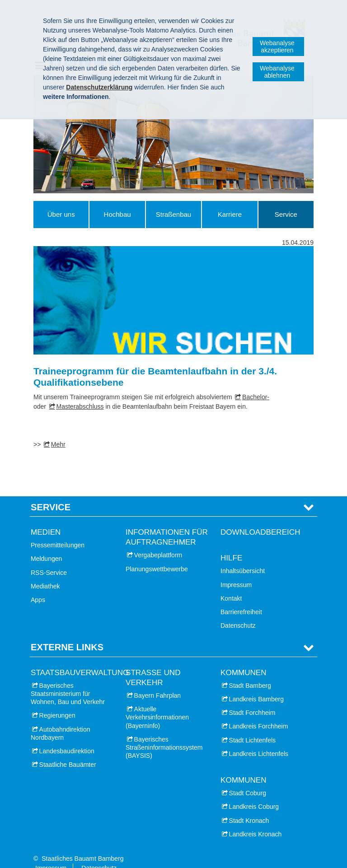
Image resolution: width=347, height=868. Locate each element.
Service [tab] (51, 493)
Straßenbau (173, 214)
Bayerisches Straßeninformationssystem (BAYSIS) (164, 733)
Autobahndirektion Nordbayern (60, 719)
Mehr (58, 444)
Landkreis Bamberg (256, 685)
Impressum (236, 571)
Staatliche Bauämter (68, 751)
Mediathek (45, 572)
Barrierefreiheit (241, 598)
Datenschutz (238, 611)
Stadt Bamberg (250, 672)
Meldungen (46, 545)
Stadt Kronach (249, 807)
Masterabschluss (80, 406)
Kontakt (231, 584)
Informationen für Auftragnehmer (167, 523)
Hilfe (231, 544)
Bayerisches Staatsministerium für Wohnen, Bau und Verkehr (68, 680)
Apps (38, 586)
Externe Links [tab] (67, 634)
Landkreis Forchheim (259, 713)
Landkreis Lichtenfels (259, 740)
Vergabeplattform (158, 541)
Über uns (61, 214)
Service (286, 214)
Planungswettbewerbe (157, 555)
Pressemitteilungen (58, 532)
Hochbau (117, 214)
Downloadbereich (260, 518)
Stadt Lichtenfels (253, 726)
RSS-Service (49, 559)
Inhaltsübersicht (243, 557)
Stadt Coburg (248, 779)
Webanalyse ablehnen (277, 72)
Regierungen (57, 702)
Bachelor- (256, 397)
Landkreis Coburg (254, 793)
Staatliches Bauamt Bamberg (82, 845)
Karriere (230, 214)
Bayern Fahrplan (158, 681)
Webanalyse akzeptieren (277, 47)
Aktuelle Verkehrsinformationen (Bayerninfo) (157, 704)
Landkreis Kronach (256, 820)
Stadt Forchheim (252, 699)
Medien (46, 518)
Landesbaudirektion (67, 737)
